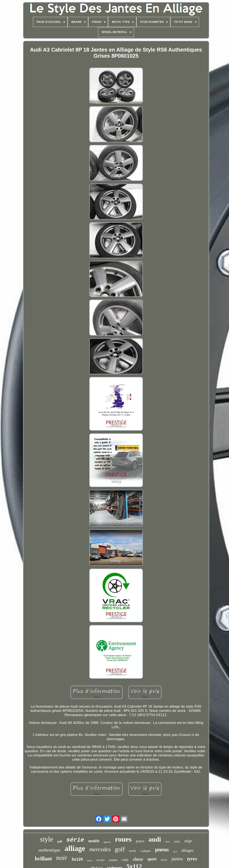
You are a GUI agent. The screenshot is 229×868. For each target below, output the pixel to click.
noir (62, 858)
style (46, 839)
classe (138, 859)
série (75, 840)
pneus (162, 850)
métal (89, 860)
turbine (113, 860)
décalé (164, 860)
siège (188, 841)
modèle (94, 841)
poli (60, 841)
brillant (44, 859)
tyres (192, 859)
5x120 (77, 859)
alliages (187, 850)
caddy (125, 860)
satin (177, 841)
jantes (177, 859)
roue (168, 842)
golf (120, 849)
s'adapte (146, 851)
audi (155, 839)
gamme (107, 842)
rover (133, 851)
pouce (140, 841)
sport (152, 859)
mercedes (100, 849)
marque (101, 860)
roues (123, 839)
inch (175, 852)
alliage (75, 848)
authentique (49, 850)
